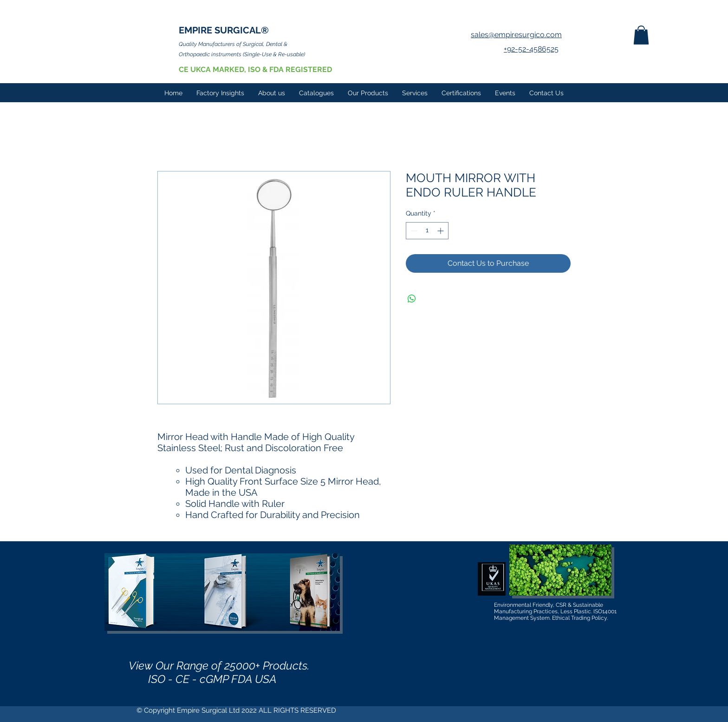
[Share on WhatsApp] (412, 299)
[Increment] (441, 231)
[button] (641, 35)
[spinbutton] (427, 231)
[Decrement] (413, 231)
